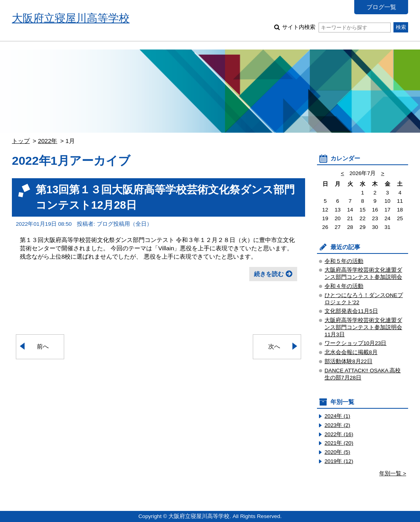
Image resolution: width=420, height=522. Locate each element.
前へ (43, 346)
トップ (21, 141)
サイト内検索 (336, 27)
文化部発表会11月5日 (351, 311)
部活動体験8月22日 (348, 361)
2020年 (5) (337, 452)
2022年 (48, 141)
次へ (274, 346)
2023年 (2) (337, 425)
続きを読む (269, 274)
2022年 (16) (339, 434)
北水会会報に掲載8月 (351, 352)
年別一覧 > (393, 473)
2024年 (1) (337, 416)
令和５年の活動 (344, 261)
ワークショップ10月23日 (355, 343)
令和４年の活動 (344, 286)
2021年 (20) (339, 443)
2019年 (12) (339, 461)
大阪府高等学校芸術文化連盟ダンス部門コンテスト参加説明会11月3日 (363, 327)
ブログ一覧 (381, 7)
